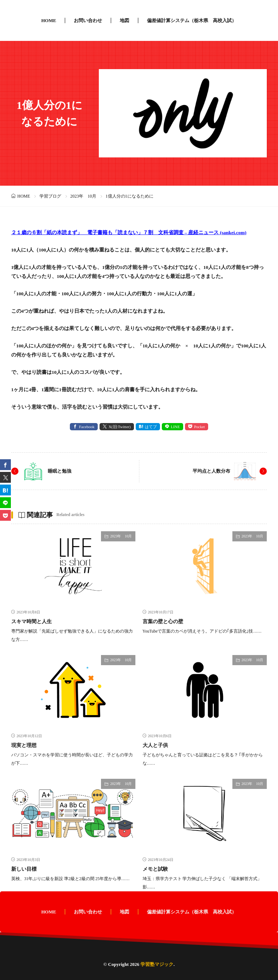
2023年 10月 (83, 196)
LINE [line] (175, 427)
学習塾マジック (157, 964)
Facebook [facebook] (87, 427)
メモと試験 (155, 869)
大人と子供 (155, 745)
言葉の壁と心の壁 (163, 622)
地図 (125, 20)
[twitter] (5, 477)
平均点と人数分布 (211, 471)
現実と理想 (24, 745)
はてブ (151, 427)
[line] (5, 503)
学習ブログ (50, 196)
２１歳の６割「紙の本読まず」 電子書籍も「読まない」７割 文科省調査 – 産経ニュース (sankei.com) (129, 233)
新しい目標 (24, 869)
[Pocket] (5, 515)
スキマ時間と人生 (31, 622)
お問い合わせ (88, 20)
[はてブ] (5, 490)
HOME (49, 20)
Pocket (199, 427)
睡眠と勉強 (60, 471)
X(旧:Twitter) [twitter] (120, 427)
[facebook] (5, 465)
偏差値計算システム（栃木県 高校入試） (192, 20)
